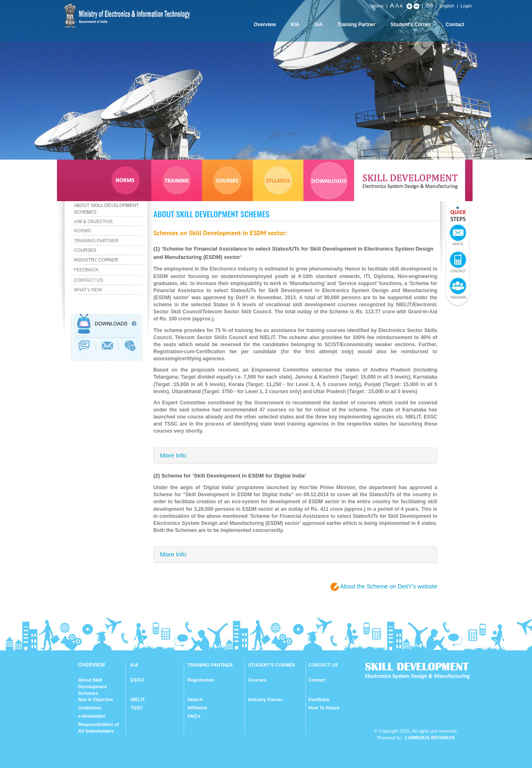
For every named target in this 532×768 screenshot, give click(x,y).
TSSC (137, 708)
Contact (455, 25)
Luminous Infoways (430, 738)
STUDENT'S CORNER (272, 665)
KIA (295, 25)
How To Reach (324, 708)
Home (378, 6)
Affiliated (197, 708)
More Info (173, 455)
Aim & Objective (96, 699)
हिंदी (429, 6)
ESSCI (137, 680)
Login (466, 6)
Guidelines (90, 708)
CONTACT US (323, 665)
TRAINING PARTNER (210, 665)
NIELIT (138, 699)
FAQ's (194, 716)
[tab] (295, 456)
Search (195, 699)
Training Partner (357, 25)
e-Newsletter (92, 716)
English (447, 6)
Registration (201, 680)
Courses (257, 680)
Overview (265, 25)
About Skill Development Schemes (92, 686)
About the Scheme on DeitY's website (389, 586)
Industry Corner (265, 699)
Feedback (319, 699)
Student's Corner (411, 25)
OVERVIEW (91, 665)
